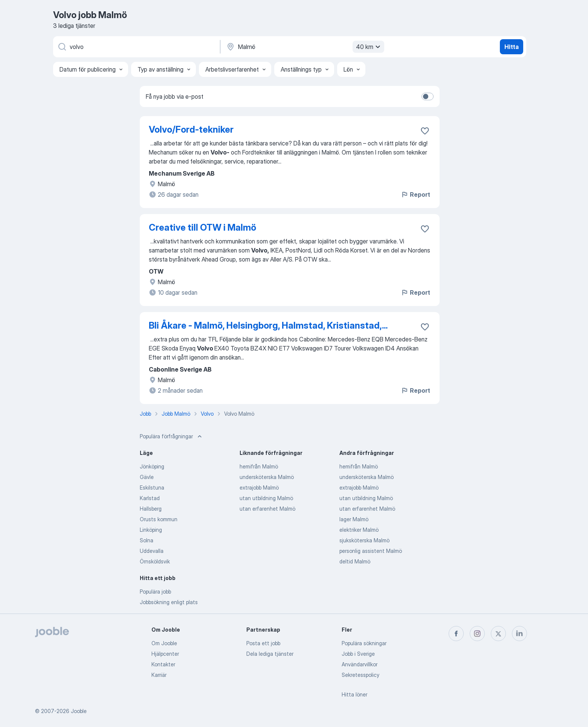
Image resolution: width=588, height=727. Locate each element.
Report (415, 194)
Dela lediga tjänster (270, 654)
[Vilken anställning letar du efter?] (136, 47)
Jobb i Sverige (358, 654)
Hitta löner (354, 694)
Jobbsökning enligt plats (169, 602)
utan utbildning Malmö (266, 498)
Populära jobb (155, 592)
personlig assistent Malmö (371, 551)
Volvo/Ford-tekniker (191, 129)
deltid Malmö (355, 561)
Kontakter (163, 664)
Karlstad (150, 498)
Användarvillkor (360, 664)
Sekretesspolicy (360, 675)
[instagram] (477, 634)
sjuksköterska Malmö (364, 540)
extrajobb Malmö (259, 487)
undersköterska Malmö (267, 477)
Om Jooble (164, 643)
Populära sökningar (364, 643)
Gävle (147, 477)
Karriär (159, 675)
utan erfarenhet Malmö (267, 509)
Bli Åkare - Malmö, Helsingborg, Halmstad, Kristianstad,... (268, 325)
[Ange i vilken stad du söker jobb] (304, 47)
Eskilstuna (152, 487)
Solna (147, 540)
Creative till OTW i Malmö (202, 227)
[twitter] (498, 634)
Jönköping (152, 466)
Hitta (512, 47)
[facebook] (456, 634)
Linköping (151, 530)
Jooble (79, 711)
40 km (369, 47)
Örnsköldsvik (155, 561)
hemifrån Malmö (259, 466)
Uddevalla (152, 551)
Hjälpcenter (165, 654)
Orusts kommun (159, 519)
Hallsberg (151, 509)
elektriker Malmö (359, 530)
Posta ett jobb (263, 643)
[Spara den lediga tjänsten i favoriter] (425, 131)
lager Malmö (354, 519)
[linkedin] (519, 634)
